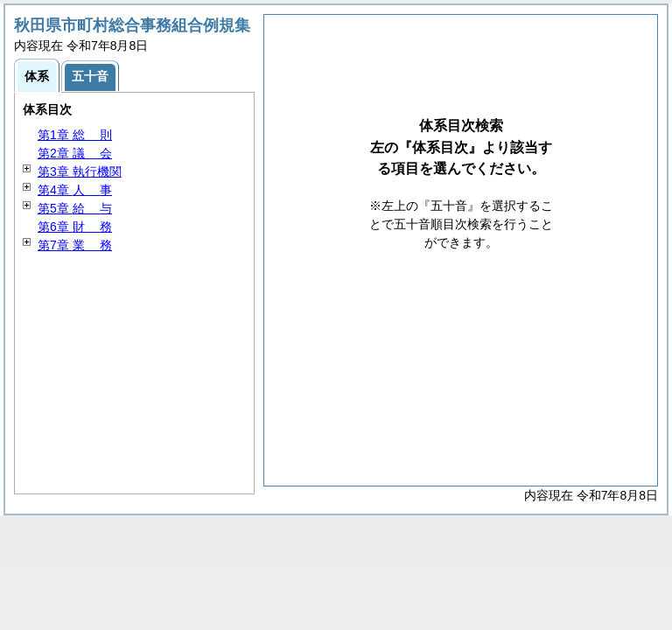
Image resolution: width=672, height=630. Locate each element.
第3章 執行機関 (80, 171)
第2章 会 (75, 153)
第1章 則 (75, 135)
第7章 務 (75, 245)
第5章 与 (75, 208)
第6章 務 (75, 227)
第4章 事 (75, 190)
